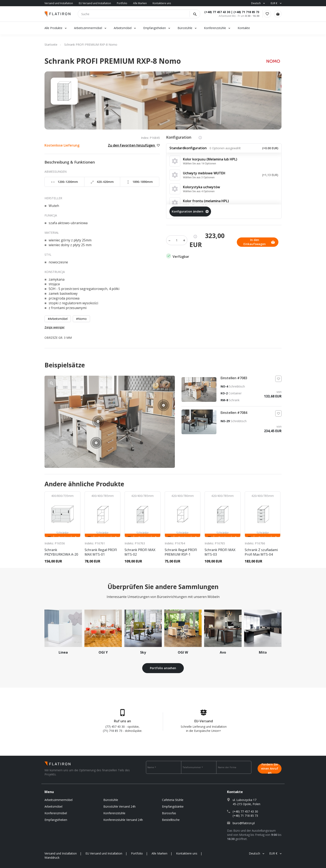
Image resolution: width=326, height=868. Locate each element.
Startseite (51, 45)
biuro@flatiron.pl (244, 823)
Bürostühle (185, 28)
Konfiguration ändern (190, 211)
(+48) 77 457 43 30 (213, 12)
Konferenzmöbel (56, 813)
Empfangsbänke (173, 806)
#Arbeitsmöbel (58, 319)
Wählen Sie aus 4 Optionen (199, 191)
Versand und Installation (59, 3)
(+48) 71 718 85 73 (242, 12)
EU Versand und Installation (95, 3)
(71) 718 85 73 (113, 731)
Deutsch (256, 3)
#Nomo (81, 319)
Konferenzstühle (215, 28)
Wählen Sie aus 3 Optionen (199, 177)
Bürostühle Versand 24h (119, 806)
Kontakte (244, 28)
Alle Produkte (53, 28)
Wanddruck (52, 858)
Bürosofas (169, 813)
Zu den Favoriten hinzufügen (134, 145)
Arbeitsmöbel (123, 28)
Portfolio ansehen (163, 668)
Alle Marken (140, 3)
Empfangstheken (155, 28)
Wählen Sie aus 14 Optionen (199, 163)
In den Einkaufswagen (189, 240)
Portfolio (122, 3)
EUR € (274, 3)
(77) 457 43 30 (115, 727)
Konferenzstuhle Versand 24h (123, 820)
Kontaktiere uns (162, 3)
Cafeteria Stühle (173, 800)
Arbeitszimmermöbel (88, 28)
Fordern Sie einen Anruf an (270, 767)
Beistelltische (171, 820)
